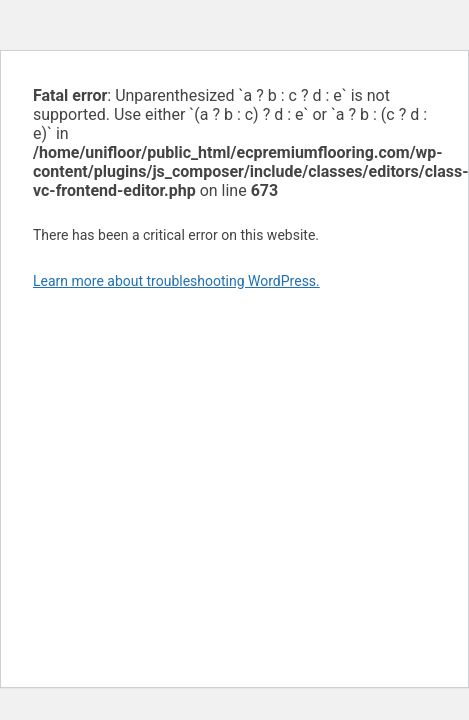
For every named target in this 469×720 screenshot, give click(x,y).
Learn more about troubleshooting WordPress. (176, 281)
